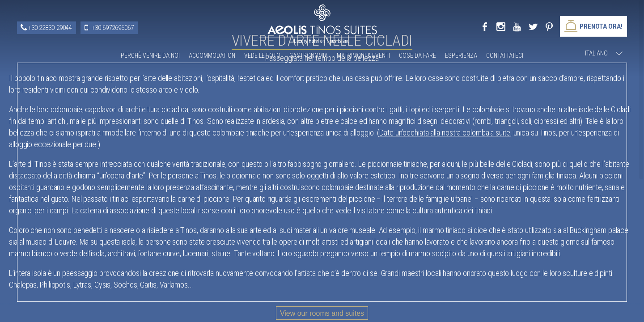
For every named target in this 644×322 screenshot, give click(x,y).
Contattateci (505, 55)
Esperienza (461, 55)
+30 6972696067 (113, 28)
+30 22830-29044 (50, 28)
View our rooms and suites (322, 313)
